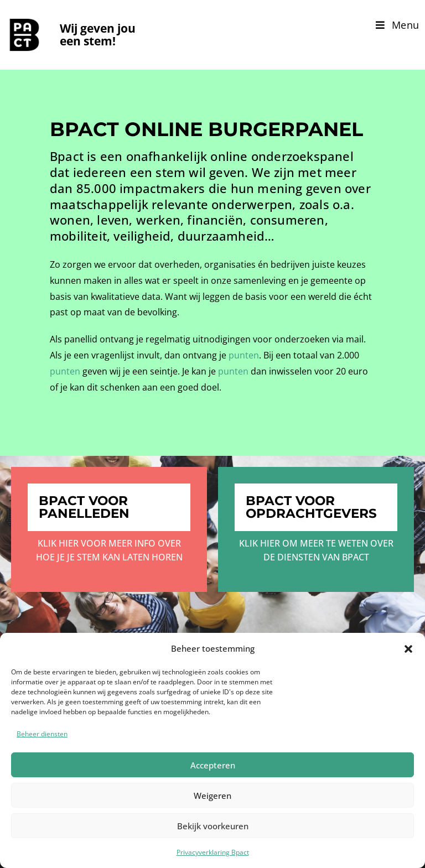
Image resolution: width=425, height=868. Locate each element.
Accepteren (213, 765)
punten (244, 355)
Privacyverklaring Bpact (213, 852)
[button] (408, 649)
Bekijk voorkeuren (213, 826)
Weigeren (212, 796)
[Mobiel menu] (398, 25)
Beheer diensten (42, 734)
